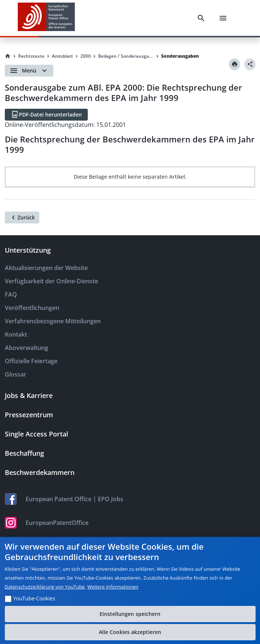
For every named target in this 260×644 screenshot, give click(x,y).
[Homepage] (8, 56)
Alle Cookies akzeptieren (130, 632)
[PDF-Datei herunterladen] (46, 115)
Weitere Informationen (113, 587)
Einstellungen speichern (130, 614)
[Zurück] (22, 218)
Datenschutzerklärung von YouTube (45, 587)
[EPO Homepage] (46, 18)
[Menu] (223, 18)
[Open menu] (29, 71)
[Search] (201, 18)
